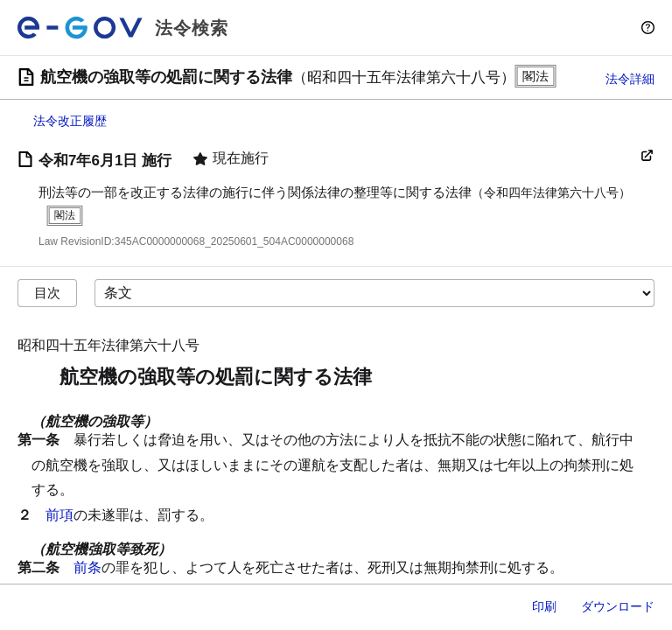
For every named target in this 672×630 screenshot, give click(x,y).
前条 (87, 567)
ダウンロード (618, 606)
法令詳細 (630, 79)
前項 (59, 515)
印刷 (544, 606)
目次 (47, 293)
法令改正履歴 (70, 121)
